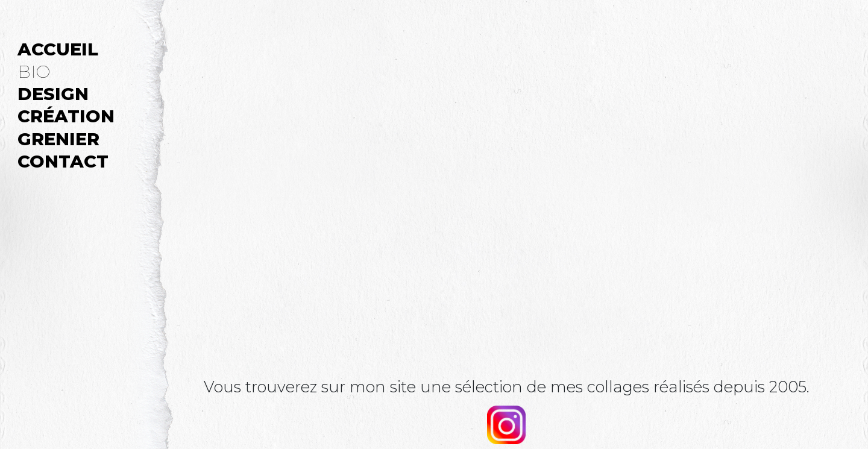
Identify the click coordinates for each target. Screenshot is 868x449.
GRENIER (58, 138)
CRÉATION (66, 115)
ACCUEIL (58, 49)
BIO (34, 71)
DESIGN (53, 93)
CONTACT (63, 161)
